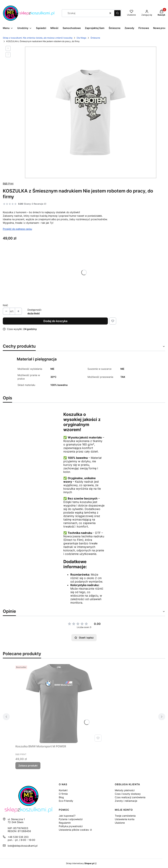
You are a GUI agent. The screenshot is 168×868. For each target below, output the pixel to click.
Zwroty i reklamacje (126, 801)
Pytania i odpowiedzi (71, 819)
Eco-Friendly (66, 801)
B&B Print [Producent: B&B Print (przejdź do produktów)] (8, 183)
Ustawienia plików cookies (74, 830)
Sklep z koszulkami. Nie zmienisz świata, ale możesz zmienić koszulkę (38, 38)
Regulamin (65, 823)
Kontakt (63, 790)
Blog (61, 797)
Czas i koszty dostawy (128, 794)
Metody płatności (125, 790)
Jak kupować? (67, 816)
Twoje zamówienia (125, 816)
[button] (117, 13)
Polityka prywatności (71, 826)
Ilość (5, 305)
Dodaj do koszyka (55, 321)
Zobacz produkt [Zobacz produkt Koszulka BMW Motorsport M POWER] (28, 766)
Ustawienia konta (125, 819)
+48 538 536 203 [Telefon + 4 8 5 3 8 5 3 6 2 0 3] (18, 837)
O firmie (63, 794)
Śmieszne (95, 38)
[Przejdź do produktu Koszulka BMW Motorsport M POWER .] (59, 704)
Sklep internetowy (80, 863)
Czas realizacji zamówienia (130, 797)
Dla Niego (81, 38)
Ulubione (120, 823)
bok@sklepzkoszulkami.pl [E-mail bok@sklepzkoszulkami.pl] (23, 846)
